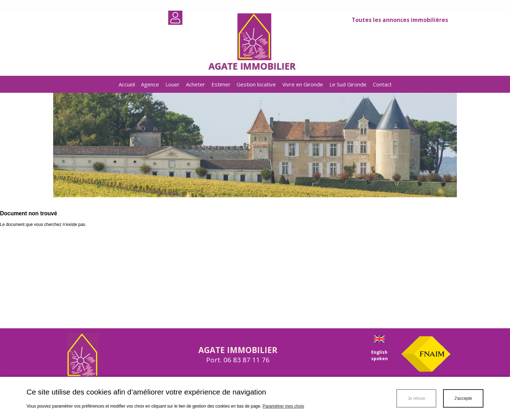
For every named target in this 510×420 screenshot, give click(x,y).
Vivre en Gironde (303, 84)
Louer (172, 84)
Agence (150, 84)
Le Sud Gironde (348, 84)
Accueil (127, 84)
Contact (382, 84)
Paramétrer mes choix (283, 406)
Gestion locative (256, 84)
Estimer (221, 84)
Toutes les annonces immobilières (400, 20)
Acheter (195, 84)
